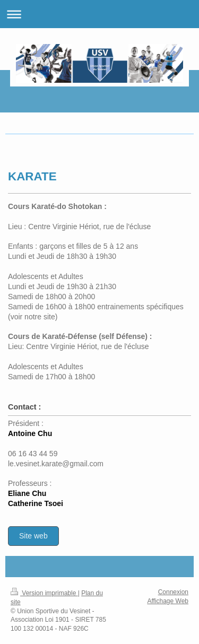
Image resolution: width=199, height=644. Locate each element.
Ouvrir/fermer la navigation (99, 14)
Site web (33, 536)
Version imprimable (44, 593)
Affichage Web (168, 601)
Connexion (173, 592)
